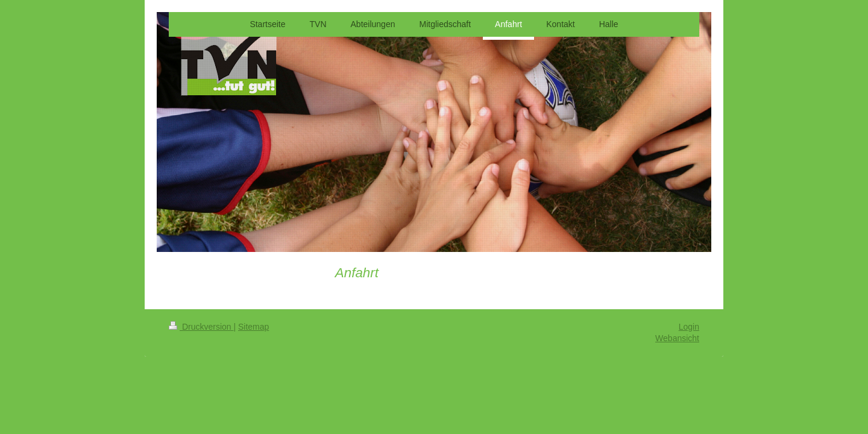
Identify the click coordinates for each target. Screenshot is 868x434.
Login (689, 327)
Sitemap (253, 327)
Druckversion (201, 327)
